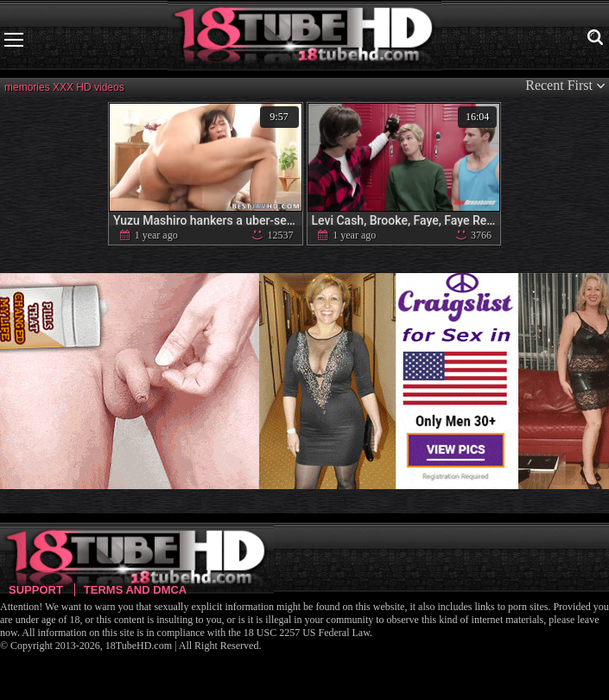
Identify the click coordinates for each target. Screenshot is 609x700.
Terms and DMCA (135, 590)
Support (36, 590)
